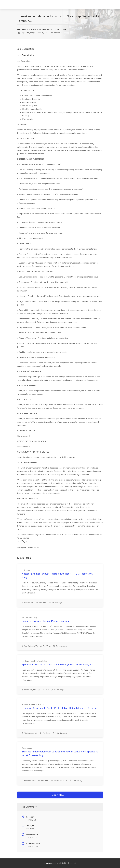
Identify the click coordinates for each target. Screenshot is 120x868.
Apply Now (60, 795)
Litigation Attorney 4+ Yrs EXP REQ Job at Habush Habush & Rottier (60, 708)
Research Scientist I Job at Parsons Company (47, 621)
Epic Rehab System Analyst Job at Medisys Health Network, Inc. (57, 665)
